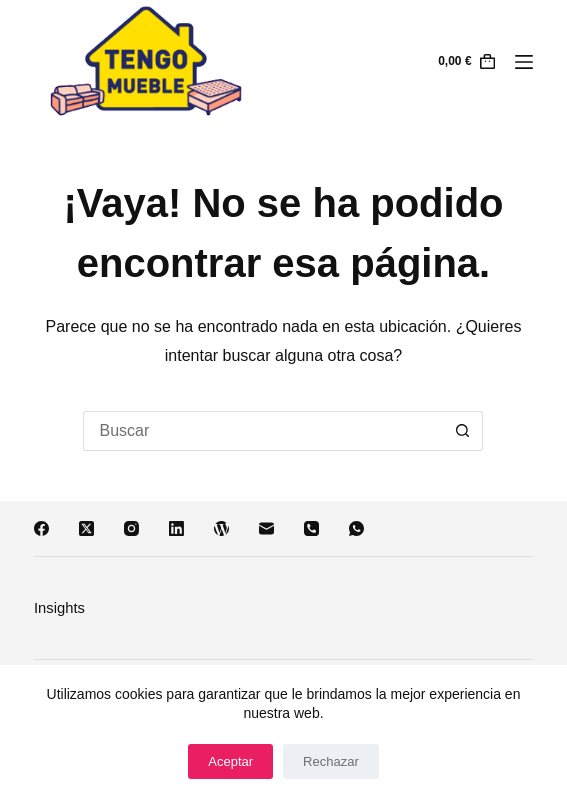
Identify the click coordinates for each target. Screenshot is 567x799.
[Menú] (524, 62)
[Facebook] (41, 528)
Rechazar (331, 761)
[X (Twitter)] (86, 528)
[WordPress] (221, 528)
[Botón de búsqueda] (463, 431)
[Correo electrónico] (266, 528)
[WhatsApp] (356, 528)
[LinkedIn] (176, 528)
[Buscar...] (263, 431)
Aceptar (230, 761)
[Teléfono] (311, 528)
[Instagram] (131, 528)
